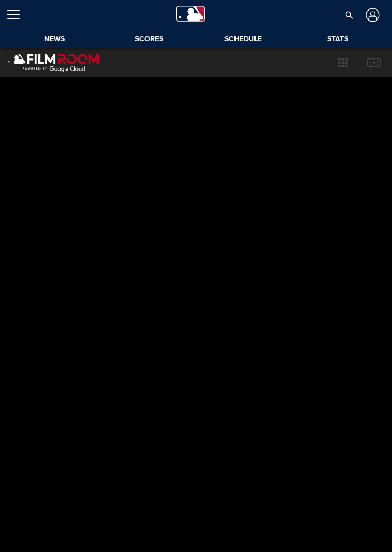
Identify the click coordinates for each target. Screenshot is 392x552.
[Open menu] (18, 15)
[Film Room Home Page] (54, 63)
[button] (350, 15)
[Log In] (372, 15)
